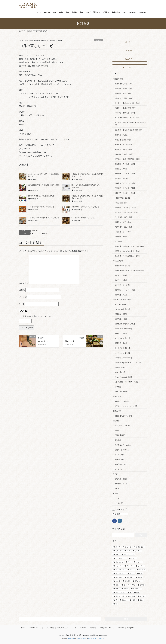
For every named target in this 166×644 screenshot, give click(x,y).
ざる (117, 555)
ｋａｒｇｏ (119, 469)
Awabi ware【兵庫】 (122, 178)
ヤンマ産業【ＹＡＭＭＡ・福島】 (127, 382)
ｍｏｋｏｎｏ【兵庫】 (123, 353)
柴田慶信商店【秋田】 (123, 266)
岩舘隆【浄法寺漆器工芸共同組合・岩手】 (130, 271)
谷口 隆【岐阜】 (120, 367)
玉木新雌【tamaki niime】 (124, 358)
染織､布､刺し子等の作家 (122, 300)
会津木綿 (119, 577)
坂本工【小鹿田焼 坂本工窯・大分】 (128, 118)
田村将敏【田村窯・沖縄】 (124, 89)
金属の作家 (117, 397)
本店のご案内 (49, 628)
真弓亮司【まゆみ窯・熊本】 (125, 113)
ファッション (120, 573)
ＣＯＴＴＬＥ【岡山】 (123, 348)
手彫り (126, 589)
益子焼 (142, 596)
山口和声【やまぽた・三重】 (125, 193)
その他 (115, 474)
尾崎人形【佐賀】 (121, 479)
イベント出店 (118, 503)
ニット (132, 570)
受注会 (140, 577)
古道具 (118, 581)
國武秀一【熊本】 (121, 275)
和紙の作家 (117, 411)
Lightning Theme (82, 638)
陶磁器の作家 (118, 79)
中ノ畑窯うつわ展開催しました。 (84, 218)
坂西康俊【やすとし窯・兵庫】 (126, 183)
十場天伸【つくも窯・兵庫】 (125, 174)
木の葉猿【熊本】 (121, 484)
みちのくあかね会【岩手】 (124, 377)
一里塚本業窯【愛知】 (123, 198)
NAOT (117, 489)
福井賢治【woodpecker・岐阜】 (126, 290)
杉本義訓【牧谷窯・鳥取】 (124, 154)
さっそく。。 (44, 341)
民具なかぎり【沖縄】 (123, 426)
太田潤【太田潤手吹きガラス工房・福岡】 (130, 246)
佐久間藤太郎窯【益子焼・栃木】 (127, 212)
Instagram (130, 628)
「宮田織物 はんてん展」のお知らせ (85, 207)
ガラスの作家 (118, 242)
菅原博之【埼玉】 (121, 295)
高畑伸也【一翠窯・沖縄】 (124, 98)
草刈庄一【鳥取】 (121, 280)
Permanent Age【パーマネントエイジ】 (128, 363)
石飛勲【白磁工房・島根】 (124, 145)
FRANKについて (35, 628)
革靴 (141, 600)
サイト (22, 304)
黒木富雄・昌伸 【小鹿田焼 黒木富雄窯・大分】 (130, 124)
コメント (24, 283)
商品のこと (138, 581)
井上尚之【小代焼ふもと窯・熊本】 (127, 103)
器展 (117, 585)
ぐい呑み (138, 551)
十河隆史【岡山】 (121, 169)
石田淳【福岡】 (120, 435)
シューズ (139, 562)
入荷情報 (130, 577)
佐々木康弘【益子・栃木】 (124, 217)
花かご (124, 600)
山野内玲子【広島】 (122, 319)
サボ (130, 562)
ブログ (74, 628)
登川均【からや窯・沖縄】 (124, 84)
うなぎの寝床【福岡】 (123, 309)
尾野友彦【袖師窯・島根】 (124, 149)
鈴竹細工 (118, 440)
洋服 (138, 592)
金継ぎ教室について (107, 628)
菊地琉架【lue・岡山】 (123, 401)
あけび (118, 547)
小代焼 (132, 585)
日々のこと (37, 233)
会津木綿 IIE (119, 387)
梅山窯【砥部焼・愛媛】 (123, 140)
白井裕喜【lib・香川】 (123, 285)
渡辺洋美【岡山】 (121, 343)
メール (23, 297)
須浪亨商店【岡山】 (122, 464)
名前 (22, 290)
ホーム (23, 628)
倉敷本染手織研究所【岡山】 (125, 324)
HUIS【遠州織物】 (121, 305)
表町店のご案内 (63, 628)
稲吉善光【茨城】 (121, 237)
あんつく (128, 547)
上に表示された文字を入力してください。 (37, 316)
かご (128, 551)
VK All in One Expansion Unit (97, 638)
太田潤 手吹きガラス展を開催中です (41, 196)
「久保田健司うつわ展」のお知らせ (41, 207)
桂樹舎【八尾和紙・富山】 (124, 416)
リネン (132, 573)
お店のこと (140, 547)
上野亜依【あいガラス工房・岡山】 (127, 251)
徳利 (117, 589)
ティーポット (120, 570)
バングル (142, 570)
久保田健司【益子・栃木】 (124, 227)
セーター (141, 566)
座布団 (142, 585)
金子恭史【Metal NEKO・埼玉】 (126, 406)
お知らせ (99, 40)
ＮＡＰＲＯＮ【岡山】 (123, 338)
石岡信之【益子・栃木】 (123, 232)
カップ (133, 558)
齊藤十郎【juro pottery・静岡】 (126, 208)
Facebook (121, 628)
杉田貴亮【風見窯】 (122, 135)
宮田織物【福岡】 (121, 314)
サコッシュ (119, 562)
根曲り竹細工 (119, 460)
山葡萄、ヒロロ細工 (122, 450)
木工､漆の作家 (118, 261)
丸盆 (141, 573)
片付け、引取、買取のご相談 (125, 596)
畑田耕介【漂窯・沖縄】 (123, 94)
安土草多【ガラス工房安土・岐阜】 (127, 256)
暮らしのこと (120, 592)
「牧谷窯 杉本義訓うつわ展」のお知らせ (44, 218)
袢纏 (133, 600)
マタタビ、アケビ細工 (123, 445)
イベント (116, 498)
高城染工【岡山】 (121, 334)
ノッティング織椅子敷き (123, 329)
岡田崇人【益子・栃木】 (123, 222)
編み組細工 (117, 421)
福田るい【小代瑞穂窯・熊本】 (126, 108)
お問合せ (93, 628)
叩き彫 (127, 581)
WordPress (71, 638)
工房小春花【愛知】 (122, 203)
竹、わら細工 (119, 455)
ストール (130, 566)
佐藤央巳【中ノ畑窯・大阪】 (125, 188)
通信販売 (83, 628)
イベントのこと (49, 233)
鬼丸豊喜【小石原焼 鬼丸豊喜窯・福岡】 (129, 130)
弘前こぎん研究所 (121, 392)
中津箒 (117, 430)
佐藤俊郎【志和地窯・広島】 (125, 164)
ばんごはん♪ (70, 341)
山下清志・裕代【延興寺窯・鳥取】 (127, 159)
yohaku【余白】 (120, 372)
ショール (119, 566)
